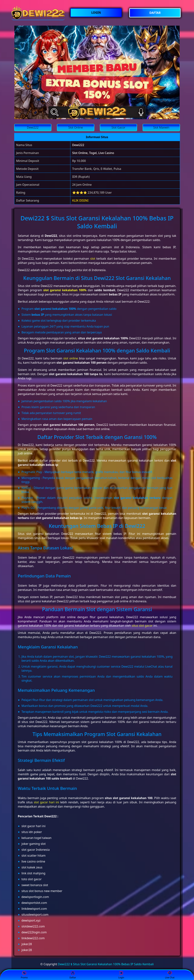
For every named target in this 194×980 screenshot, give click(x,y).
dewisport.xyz (31, 920)
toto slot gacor (32, 879)
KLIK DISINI (80, 200)
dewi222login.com (34, 932)
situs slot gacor (142, 626)
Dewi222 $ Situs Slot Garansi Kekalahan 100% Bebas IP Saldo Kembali (106, 964)
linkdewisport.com (34, 909)
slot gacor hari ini (47, 802)
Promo (24, 975)
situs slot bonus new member (42, 891)
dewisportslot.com (34, 903)
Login (121, 975)
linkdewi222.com (33, 938)
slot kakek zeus (32, 867)
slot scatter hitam (34, 856)
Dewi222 (78, 145)
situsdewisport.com (35, 915)
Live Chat (170, 975)
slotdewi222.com (33, 926)
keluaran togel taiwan (37, 838)
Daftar (73, 975)
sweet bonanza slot (35, 885)
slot (93, 259)
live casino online (33, 861)
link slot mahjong (34, 873)
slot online (71, 358)
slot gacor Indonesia (36, 850)
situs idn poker (32, 832)
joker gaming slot (34, 844)
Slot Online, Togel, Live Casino (93, 153)
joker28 (27, 944)
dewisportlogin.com (35, 897)
